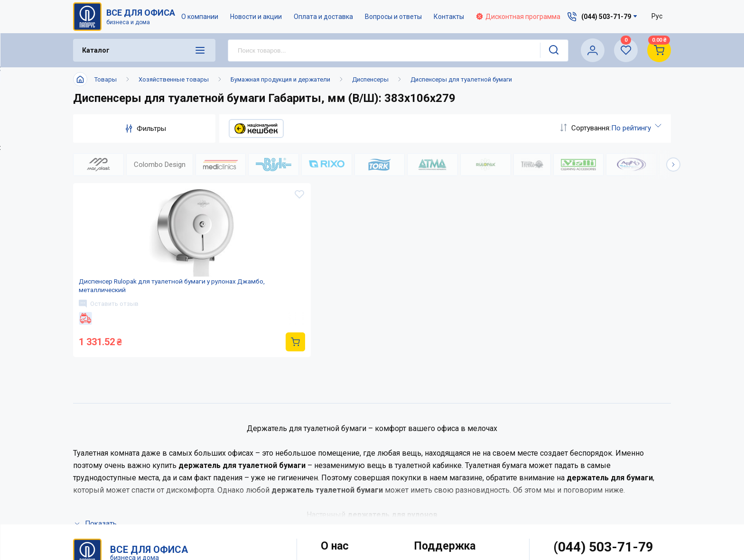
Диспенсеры (370, 79)
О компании (200, 17)
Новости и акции (256, 17)
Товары (106, 79)
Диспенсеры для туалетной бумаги (461, 79)
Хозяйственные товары (174, 79)
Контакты (449, 17)
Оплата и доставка (324, 17)
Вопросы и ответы (394, 17)
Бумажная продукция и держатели (280, 79)
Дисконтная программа (519, 17)
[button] (673, 165)
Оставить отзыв (112, 321)
